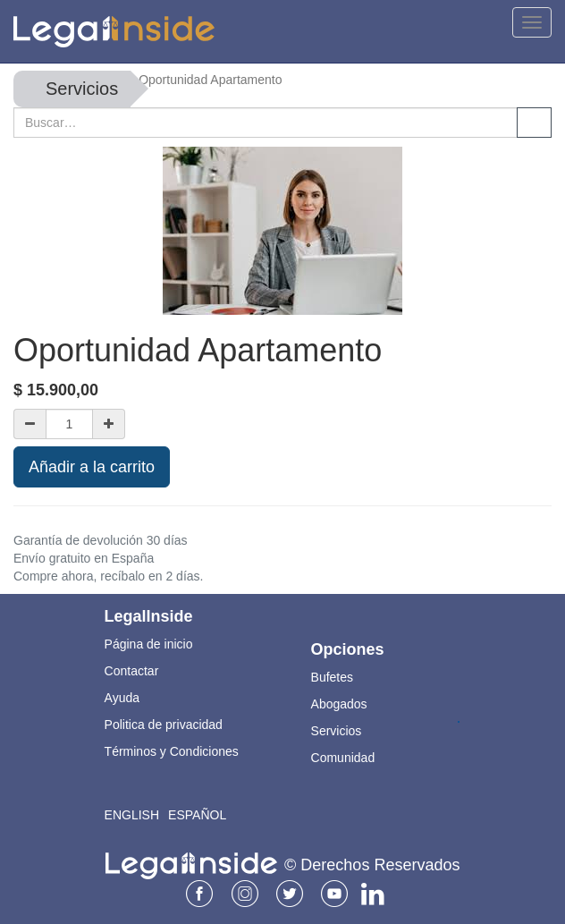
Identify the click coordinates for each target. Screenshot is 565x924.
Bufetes (332, 677)
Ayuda (122, 698)
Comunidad (343, 758)
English (132, 815)
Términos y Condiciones (172, 751)
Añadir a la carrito (92, 467)
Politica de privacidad (164, 725)
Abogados (339, 704)
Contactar (132, 671)
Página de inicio (149, 644)
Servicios (82, 89)
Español (197, 815)
